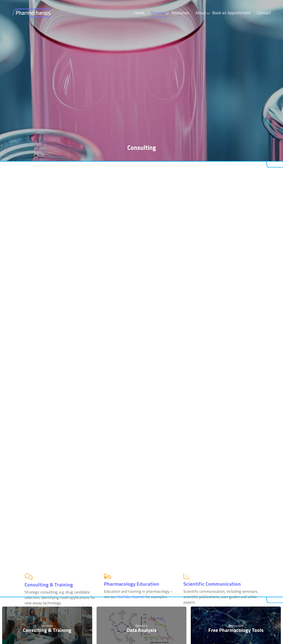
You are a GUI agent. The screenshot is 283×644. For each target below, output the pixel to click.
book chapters (242, 415)
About (201, 13)
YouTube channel (131, 214)
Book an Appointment (231, 13)
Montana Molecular (63, 346)
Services (159, 13)
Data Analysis (141, 599)
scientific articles (208, 415)
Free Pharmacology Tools (236, 599)
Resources (180, 13)
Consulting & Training (47, 599)
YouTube (204, 410)
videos (14, 503)
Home (139, 13)
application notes (36, 503)
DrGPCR (223, 421)
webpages (87, 503)
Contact (264, 13)
